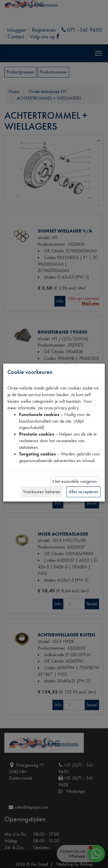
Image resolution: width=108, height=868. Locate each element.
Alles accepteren (84, 492)
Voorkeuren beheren (42, 492)
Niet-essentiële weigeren (75, 481)
